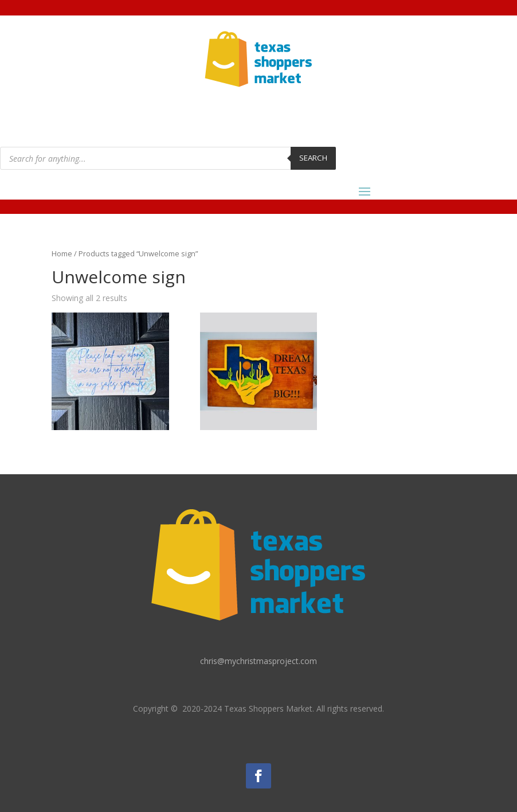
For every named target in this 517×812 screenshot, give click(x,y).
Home (62, 253)
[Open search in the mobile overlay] (168, 158)
